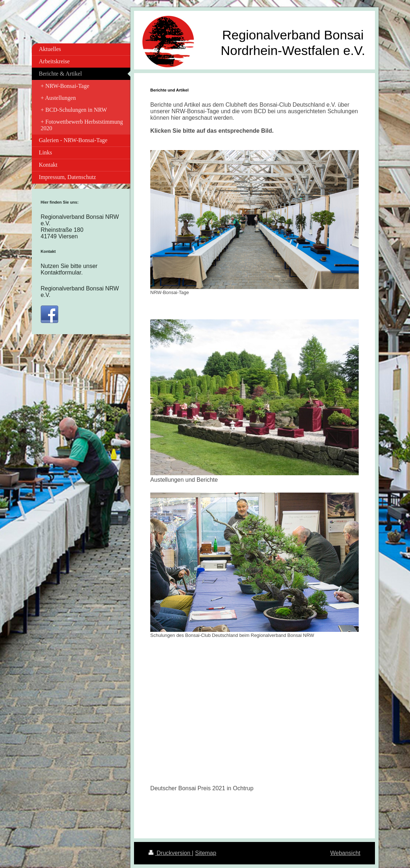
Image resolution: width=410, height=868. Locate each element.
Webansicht (345, 853)
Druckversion (170, 853)
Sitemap (206, 853)
